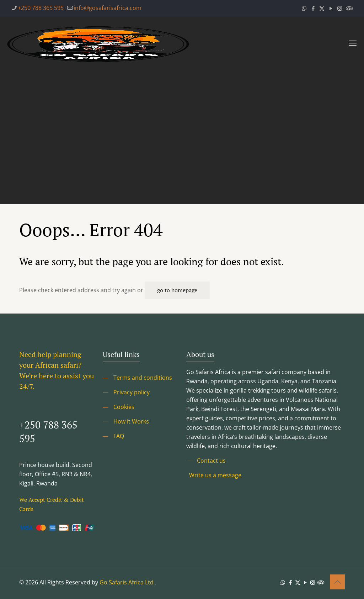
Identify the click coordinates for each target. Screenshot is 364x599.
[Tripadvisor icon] (349, 8)
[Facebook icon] (313, 8)
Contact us (211, 461)
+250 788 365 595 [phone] (41, 8)
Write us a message (215, 475)
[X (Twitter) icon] (322, 8)
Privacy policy (132, 392)
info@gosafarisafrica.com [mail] (108, 8)
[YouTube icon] (331, 8)
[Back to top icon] (337, 582)
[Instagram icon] (340, 8)
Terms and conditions (143, 378)
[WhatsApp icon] (304, 8)
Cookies (124, 407)
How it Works (131, 421)
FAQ (119, 436)
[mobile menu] (353, 43)
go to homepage (177, 290)
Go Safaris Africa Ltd (127, 582)
